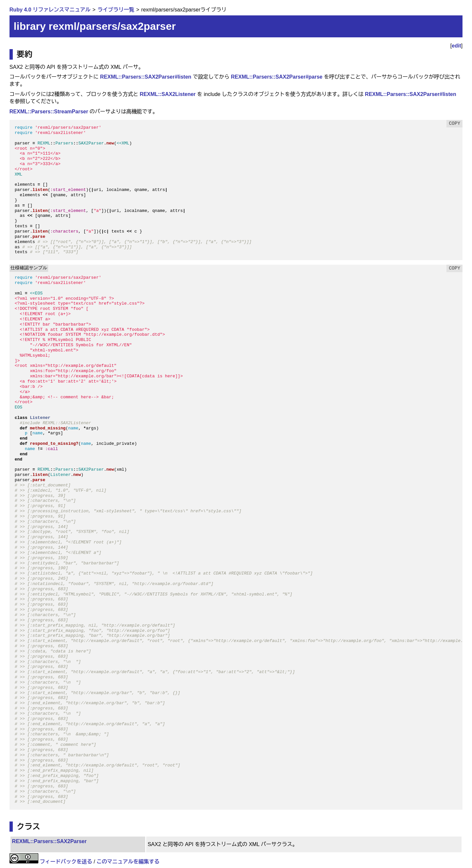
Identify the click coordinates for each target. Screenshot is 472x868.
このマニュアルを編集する (128, 862)
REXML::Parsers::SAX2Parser (49, 841)
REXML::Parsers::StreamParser (49, 112)
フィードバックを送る (66, 862)
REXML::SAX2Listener (168, 94)
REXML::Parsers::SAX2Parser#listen (146, 77)
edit (456, 46)
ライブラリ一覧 (116, 10)
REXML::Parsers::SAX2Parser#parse (276, 77)
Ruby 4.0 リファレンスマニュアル (50, 10)
